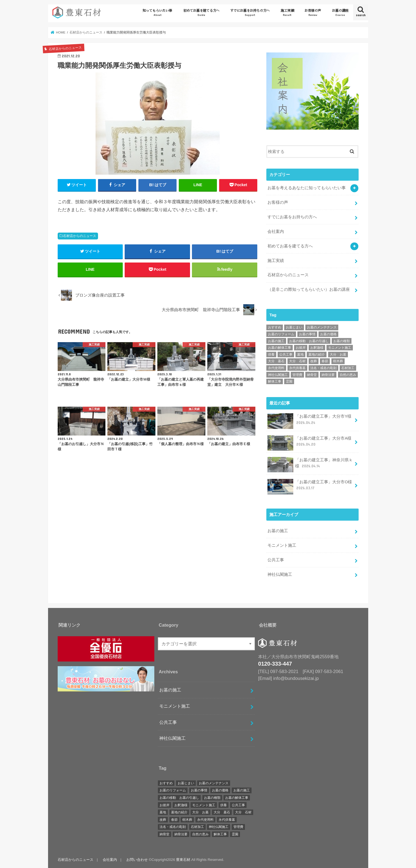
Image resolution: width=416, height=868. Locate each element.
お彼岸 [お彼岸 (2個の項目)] (301, 347)
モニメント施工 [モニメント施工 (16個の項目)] (340, 347)
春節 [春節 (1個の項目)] (325, 361)
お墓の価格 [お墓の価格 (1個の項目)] (328, 334)
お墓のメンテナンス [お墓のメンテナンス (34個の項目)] (322, 327)
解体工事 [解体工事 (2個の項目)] (275, 381)
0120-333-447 (275, 663)
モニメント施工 (282, 545)
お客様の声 (313, 13)
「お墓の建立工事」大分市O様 (310, 486)
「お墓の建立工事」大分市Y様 (309, 421)
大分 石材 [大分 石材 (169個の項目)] (297, 361)
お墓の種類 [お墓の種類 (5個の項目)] (342, 341)
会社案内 (276, 231)
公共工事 (276, 560)
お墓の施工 (278, 531)
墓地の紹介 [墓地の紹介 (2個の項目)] (317, 354)
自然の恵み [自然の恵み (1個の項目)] (348, 375)
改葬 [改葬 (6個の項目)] (314, 361)
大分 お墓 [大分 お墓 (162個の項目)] (338, 354)
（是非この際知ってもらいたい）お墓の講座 (309, 289)
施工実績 (287, 13)
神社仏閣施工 (280, 574)
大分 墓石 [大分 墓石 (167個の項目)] (276, 361)
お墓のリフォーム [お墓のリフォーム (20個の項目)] (281, 334)
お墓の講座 (340, 13)
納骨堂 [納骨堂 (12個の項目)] (312, 375)
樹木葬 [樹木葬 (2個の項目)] (338, 361)
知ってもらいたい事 (157, 13)
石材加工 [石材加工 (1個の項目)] (348, 368)
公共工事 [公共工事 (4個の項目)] (286, 354)
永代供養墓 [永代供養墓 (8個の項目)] (297, 368)
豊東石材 (183, 859)
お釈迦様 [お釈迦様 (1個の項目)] (317, 347)
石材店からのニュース (80, 236)
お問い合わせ (137, 859)
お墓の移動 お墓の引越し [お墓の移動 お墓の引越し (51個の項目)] (309, 341)
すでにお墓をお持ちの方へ (250, 13)
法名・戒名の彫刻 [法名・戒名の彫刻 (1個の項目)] (323, 368)
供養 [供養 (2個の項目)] (271, 354)
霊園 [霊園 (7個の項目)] (289, 381)
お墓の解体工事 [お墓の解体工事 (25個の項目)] (280, 347)
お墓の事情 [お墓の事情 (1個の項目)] (307, 334)
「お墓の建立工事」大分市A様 (309, 443)
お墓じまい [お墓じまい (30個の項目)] (294, 327)
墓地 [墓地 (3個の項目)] (300, 354)
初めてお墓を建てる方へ (201, 13)
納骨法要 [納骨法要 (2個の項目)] (328, 375)
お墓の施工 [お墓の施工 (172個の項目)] (276, 341)
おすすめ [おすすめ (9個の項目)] (275, 327)
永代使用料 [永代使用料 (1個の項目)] (276, 368)
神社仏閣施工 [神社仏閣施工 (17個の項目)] (278, 375)
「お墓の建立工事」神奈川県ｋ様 (310, 464)
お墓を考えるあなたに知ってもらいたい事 (307, 188)
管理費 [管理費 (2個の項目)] (297, 375)
